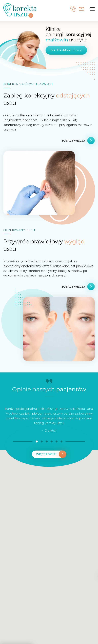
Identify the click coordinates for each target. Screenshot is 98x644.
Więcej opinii (46, 454)
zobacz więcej (73, 141)
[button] (92, 9)
